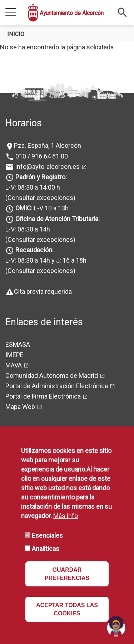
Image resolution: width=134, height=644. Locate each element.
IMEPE (14, 355)
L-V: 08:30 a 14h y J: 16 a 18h (46, 260)
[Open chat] (116, 626)
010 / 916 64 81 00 (41, 156)
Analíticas (46, 549)
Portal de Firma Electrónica (43, 396)
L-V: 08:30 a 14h (28, 229)
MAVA (14, 365)
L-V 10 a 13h (41, 208)
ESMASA (18, 344)
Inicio (16, 34)
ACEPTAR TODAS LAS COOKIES (67, 609)
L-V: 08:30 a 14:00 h (33, 187)
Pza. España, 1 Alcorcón (48, 145)
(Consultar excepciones (39, 198)
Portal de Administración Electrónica (57, 386)
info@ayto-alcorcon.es (47, 167)
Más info (66, 516)
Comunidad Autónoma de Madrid (52, 375)
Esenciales (47, 535)
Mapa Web (20, 407)
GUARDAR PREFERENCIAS (67, 574)
